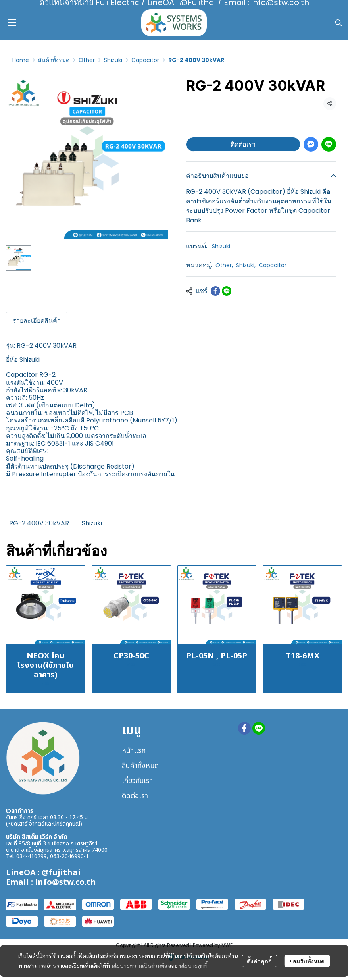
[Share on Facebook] (215, 291)
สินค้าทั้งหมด (54, 60)
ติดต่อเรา (243, 144)
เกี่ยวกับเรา (137, 781)
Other (87, 60)
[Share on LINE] (227, 291)
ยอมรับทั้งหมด (307, 961)
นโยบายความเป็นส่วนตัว (139, 965)
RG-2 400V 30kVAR (39, 523)
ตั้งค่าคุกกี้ (259, 961)
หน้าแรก (134, 751)
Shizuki (113, 60)
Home (21, 60)
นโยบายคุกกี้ (193, 965)
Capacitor (145, 60)
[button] (338, 23)
